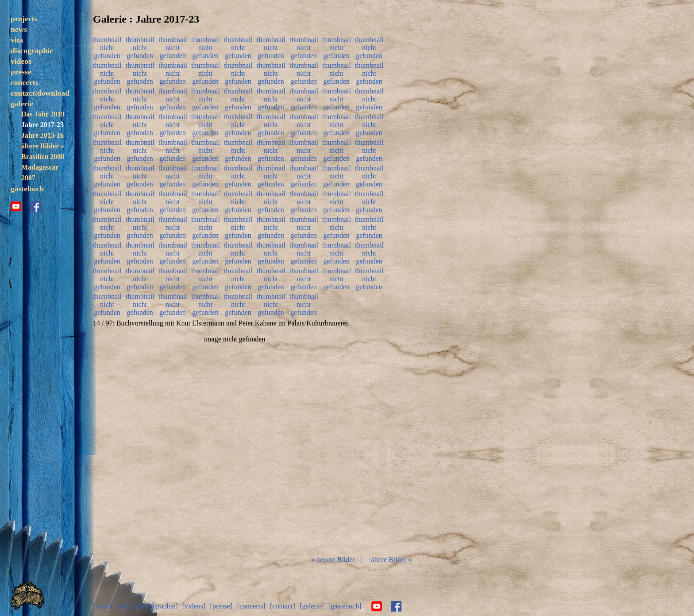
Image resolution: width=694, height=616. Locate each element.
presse (21, 72)
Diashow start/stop (234, 442)
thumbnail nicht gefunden (107, 46)
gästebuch (27, 189)
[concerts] (251, 606)
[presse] (222, 606)
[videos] (194, 606)
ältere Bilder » (43, 146)
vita (17, 40)
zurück (140, 442)
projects (24, 19)
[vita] (125, 606)
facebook (35, 206)
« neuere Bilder (333, 560)
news (19, 29)
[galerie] (312, 606)
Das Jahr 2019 (43, 114)
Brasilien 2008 (43, 157)
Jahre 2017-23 (42, 125)
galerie (22, 104)
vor (329, 442)
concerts (25, 82)
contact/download (40, 93)
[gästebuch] (345, 606)
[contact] (283, 606)
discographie (32, 50)
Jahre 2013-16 (42, 135)
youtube (16, 206)
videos (21, 61)
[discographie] (157, 606)
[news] (103, 606)
